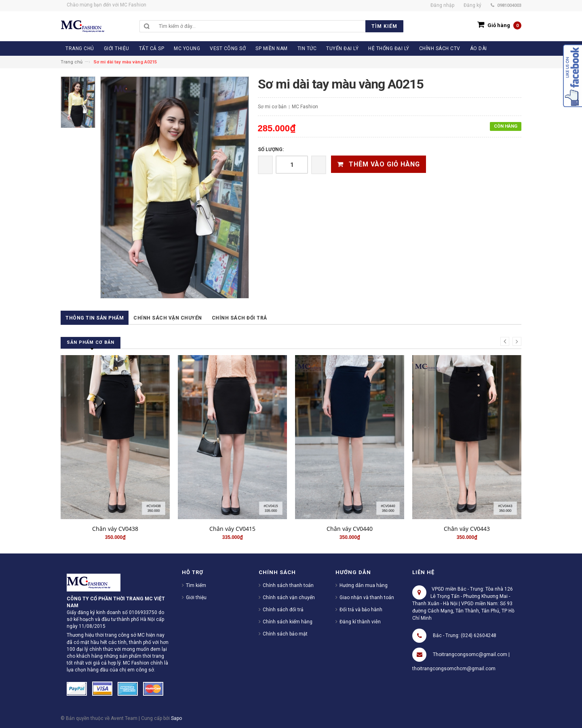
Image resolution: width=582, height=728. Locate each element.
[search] (279, 26)
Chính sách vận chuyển (168, 318)
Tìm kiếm (196, 585)
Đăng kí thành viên (360, 622)
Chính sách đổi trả (239, 318)
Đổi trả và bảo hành (361, 610)
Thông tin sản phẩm (95, 318)
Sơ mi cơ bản (272, 107)
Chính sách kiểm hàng (288, 622)
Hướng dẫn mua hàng (364, 585)
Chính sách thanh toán (288, 585)
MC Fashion (305, 107)
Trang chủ (72, 62)
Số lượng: (271, 149)
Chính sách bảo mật (285, 634)
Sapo (176, 718)
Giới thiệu (196, 598)
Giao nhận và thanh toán (367, 598)
